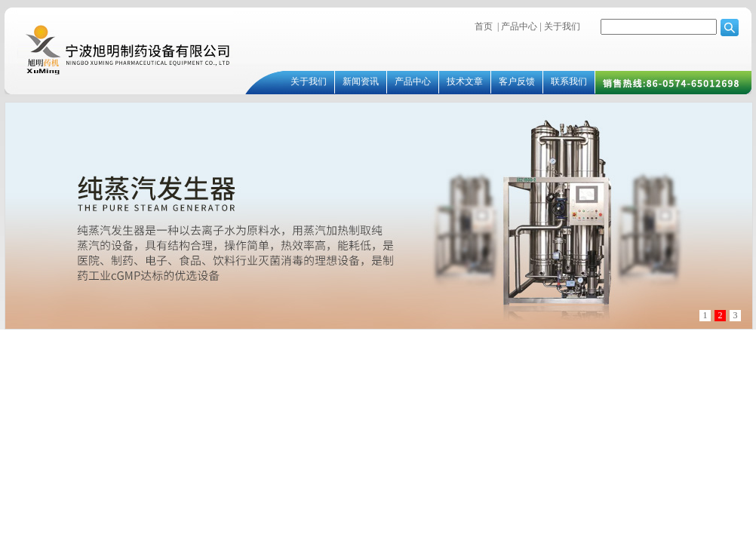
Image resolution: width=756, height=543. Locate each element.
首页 (484, 26)
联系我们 (569, 81)
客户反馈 (517, 81)
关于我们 (561, 26)
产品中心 (519, 26)
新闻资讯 (361, 81)
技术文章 (465, 81)
